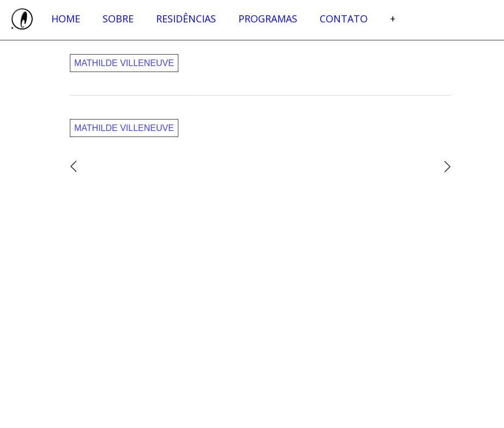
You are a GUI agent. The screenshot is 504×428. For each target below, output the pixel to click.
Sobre (118, 19)
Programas (268, 19)
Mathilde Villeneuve (124, 63)
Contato (344, 19)
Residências (186, 19)
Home (66, 19)
